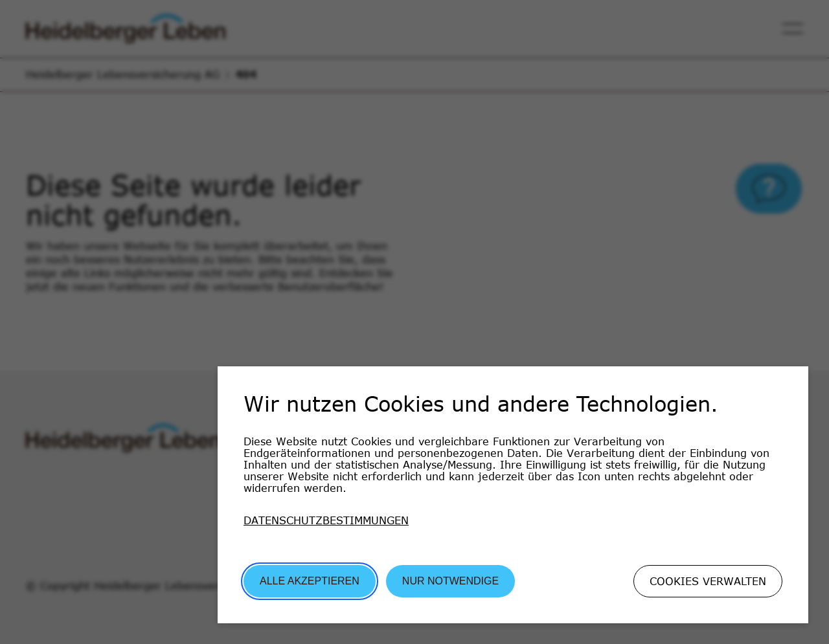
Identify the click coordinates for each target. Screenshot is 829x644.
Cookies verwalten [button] (708, 581)
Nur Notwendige (450, 581)
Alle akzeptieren (310, 581)
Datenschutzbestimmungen (326, 520)
